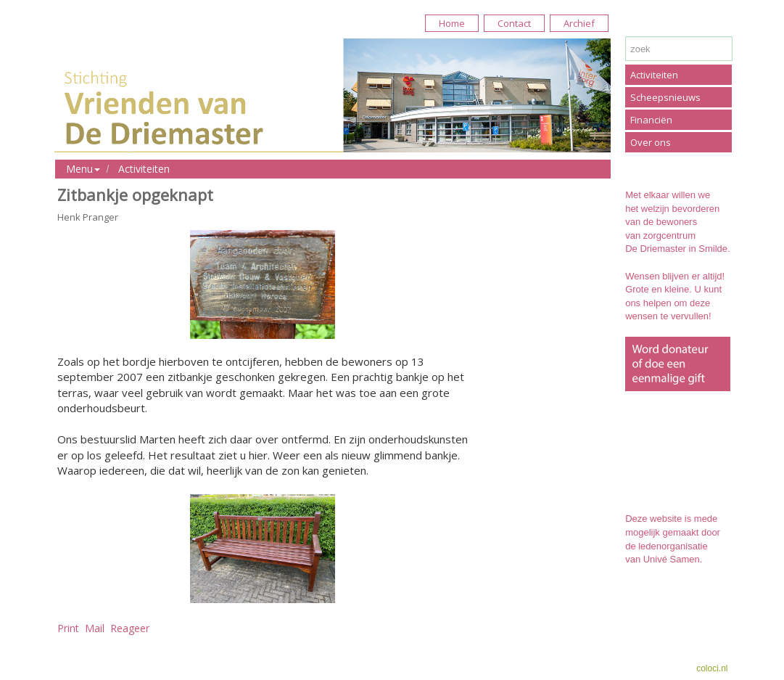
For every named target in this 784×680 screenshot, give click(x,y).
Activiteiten (144, 169)
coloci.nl (712, 668)
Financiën (651, 120)
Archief (579, 23)
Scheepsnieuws (665, 97)
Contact (514, 23)
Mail (95, 628)
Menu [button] (83, 169)
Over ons (651, 142)
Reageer (130, 628)
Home (452, 23)
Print (68, 628)
